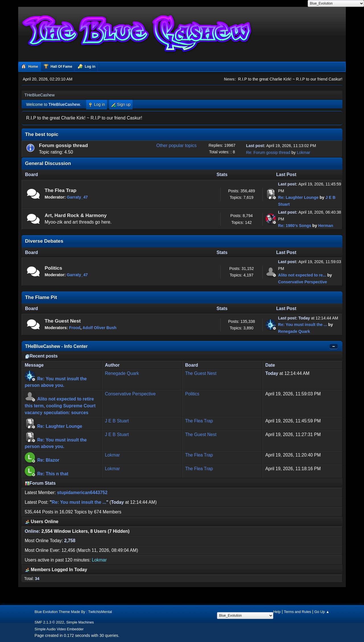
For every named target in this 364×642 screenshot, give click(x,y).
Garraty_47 (77, 197)
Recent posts (41, 356)
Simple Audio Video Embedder (59, 629)
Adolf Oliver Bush (99, 328)
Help (277, 612)
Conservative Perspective (303, 282)
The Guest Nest (63, 321)
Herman (326, 226)
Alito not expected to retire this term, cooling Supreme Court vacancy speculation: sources (60, 406)
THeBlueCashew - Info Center (56, 346)
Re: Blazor (48, 460)
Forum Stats (40, 483)
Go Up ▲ (322, 612)
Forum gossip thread (63, 145)
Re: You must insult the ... (303, 325)
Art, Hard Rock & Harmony (76, 215)
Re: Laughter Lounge (298, 197)
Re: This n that (53, 474)
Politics (53, 268)
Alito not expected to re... (302, 275)
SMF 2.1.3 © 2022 (49, 622)
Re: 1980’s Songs (295, 226)
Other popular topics (177, 145)
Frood (75, 328)
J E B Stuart (117, 421)
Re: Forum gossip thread (268, 152)
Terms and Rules (297, 612)
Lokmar (304, 152)
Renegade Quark (294, 331)
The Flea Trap (61, 190)
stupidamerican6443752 (82, 493)
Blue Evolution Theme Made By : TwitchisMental (73, 612)
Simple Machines (80, 622)
